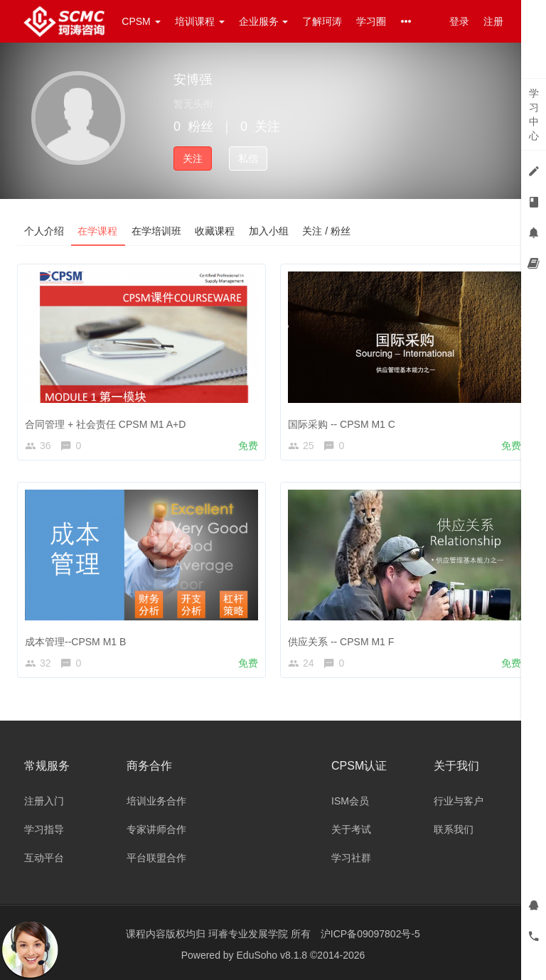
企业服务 (264, 21)
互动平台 (44, 858)
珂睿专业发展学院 (250, 934)
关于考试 (351, 829)
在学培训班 (157, 231)
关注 (193, 158)
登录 (459, 21)
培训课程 (200, 21)
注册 (493, 21)
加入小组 (270, 231)
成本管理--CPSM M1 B (75, 642)
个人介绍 (44, 231)
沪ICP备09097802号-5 (370, 934)
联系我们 (454, 829)
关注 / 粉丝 (328, 231)
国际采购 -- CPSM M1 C (342, 424)
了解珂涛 (322, 21)
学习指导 (44, 829)
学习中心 (534, 114)
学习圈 (371, 21)
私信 (248, 158)
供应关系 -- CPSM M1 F (341, 642)
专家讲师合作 (156, 829)
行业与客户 (459, 801)
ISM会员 (350, 801)
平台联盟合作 (156, 858)
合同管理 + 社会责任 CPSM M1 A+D (105, 424)
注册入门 (44, 801)
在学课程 (98, 231)
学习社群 (351, 858)
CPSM (141, 21)
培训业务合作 (156, 801)
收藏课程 (216, 231)
